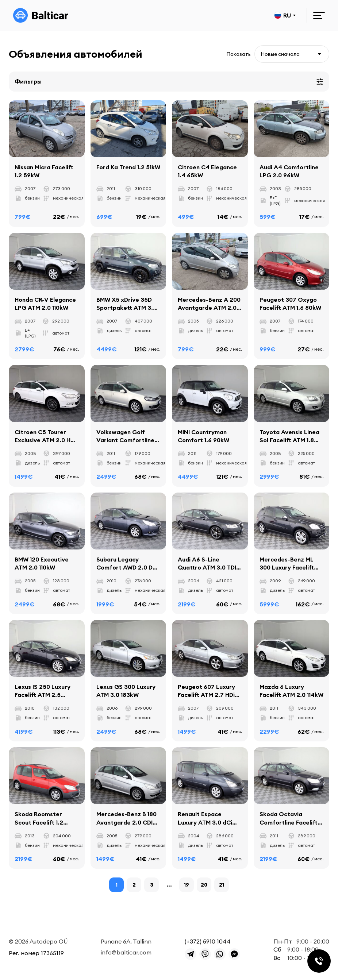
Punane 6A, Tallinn (126, 941)
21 (222, 886)
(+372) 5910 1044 (208, 941)
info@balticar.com (126, 952)
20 (204, 886)
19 (187, 886)
